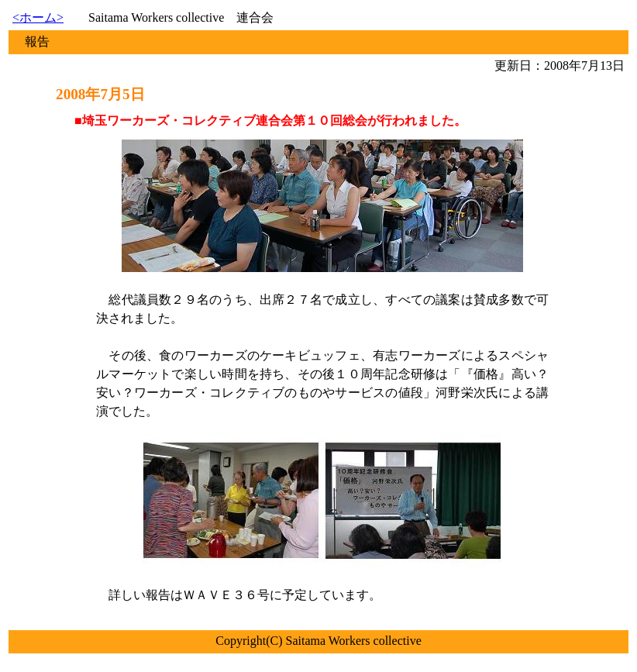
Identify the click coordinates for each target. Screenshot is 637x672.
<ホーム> (38, 17)
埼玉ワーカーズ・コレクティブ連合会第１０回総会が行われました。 (274, 121)
